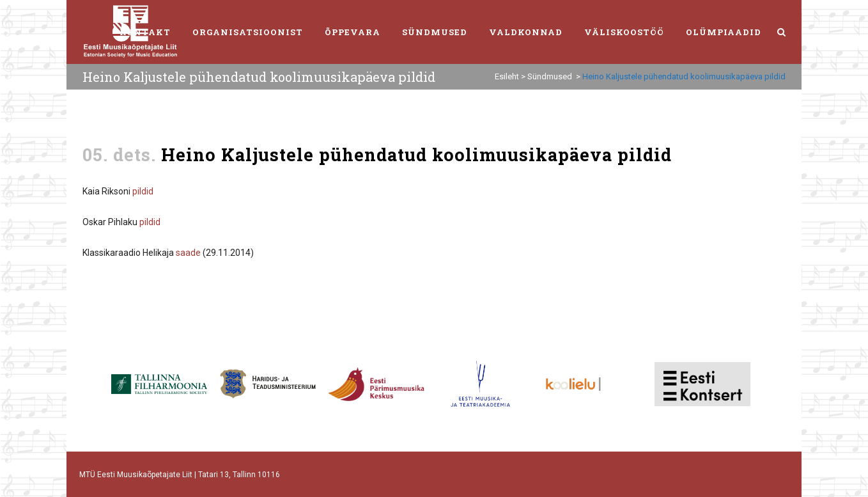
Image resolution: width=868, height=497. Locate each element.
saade (188, 253)
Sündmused (550, 76)
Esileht (507, 76)
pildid (143, 191)
